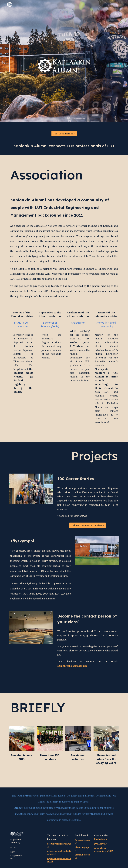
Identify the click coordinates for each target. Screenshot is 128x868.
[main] (64, 146)
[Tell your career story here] (88, 525)
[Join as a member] (64, 133)
